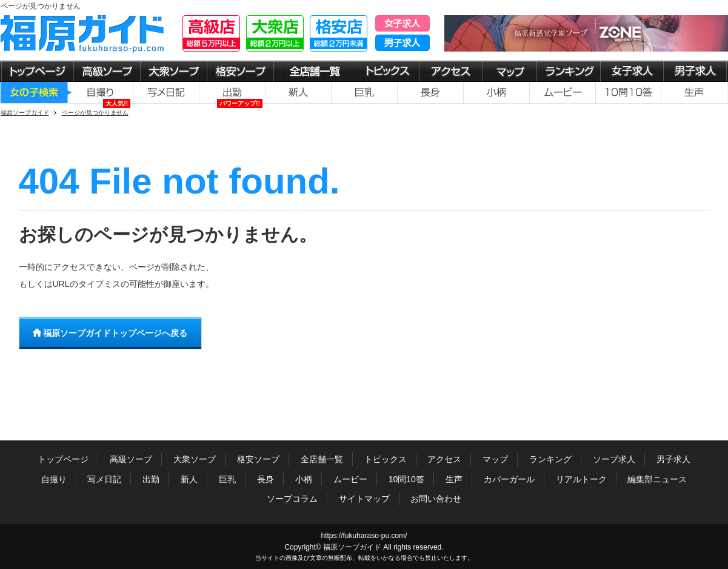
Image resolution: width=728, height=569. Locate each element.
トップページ (63, 459)
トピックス (386, 459)
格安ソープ (258, 459)
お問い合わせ (436, 499)
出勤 (151, 479)
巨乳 (227, 479)
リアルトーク (581, 479)
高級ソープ (131, 459)
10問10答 (406, 479)
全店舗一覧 (322, 459)
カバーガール (509, 479)
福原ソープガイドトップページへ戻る (110, 333)
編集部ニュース (657, 479)
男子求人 (673, 459)
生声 (454, 479)
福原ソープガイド (352, 547)
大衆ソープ (195, 459)
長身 (265, 479)
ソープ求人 (614, 459)
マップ (495, 459)
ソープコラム (292, 499)
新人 (189, 479)
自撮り (54, 479)
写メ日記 (104, 479)
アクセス (444, 459)
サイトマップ (364, 499)
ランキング (550, 459)
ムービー (350, 479)
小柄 (304, 479)
